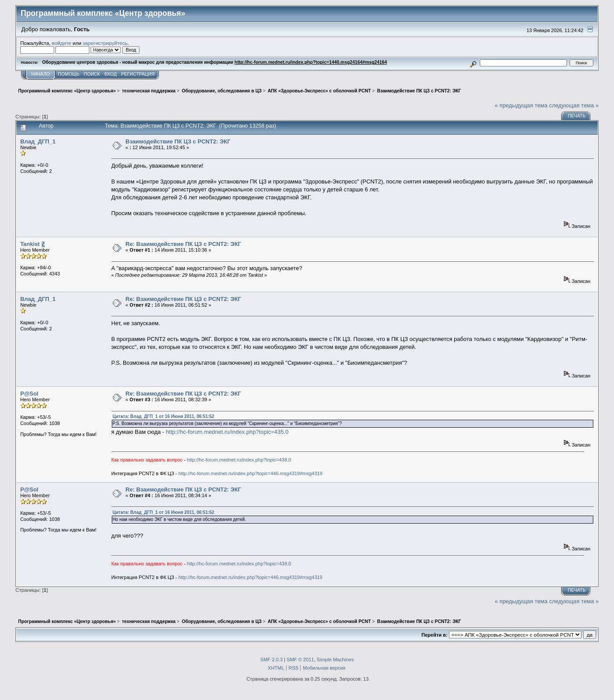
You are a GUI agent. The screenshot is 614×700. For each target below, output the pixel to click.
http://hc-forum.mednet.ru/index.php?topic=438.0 (239, 460)
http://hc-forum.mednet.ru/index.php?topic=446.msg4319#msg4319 (250, 473)
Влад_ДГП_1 (38, 141)
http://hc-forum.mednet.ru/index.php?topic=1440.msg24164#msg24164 (311, 62)
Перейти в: (435, 635)
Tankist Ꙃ (32, 244)
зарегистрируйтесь (105, 43)
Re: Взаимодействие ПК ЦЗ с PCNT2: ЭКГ (183, 244)
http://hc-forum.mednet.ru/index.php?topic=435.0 (227, 432)
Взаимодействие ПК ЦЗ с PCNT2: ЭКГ (178, 141)
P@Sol (29, 394)
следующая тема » (574, 105)
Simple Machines (335, 660)
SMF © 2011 (300, 660)
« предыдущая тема (521, 105)
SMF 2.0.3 (271, 660)
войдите (62, 43)
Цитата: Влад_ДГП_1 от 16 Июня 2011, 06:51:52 (164, 416)
